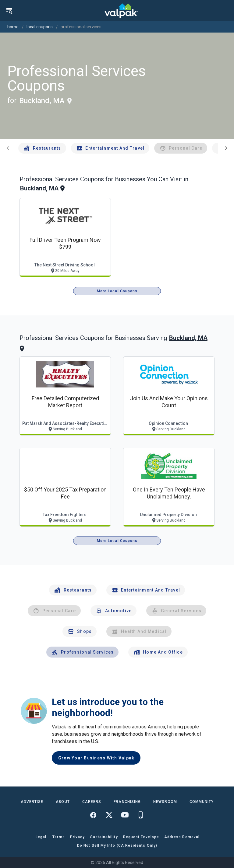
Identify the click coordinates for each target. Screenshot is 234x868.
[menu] (9, 11)
